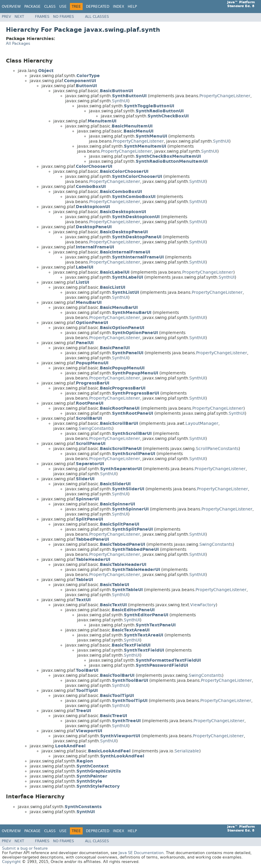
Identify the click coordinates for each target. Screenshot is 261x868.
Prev (6, 17)
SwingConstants (95, 429)
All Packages (18, 43)
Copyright (11, 862)
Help (132, 7)
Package (32, 7)
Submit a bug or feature (25, 848)
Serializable (187, 751)
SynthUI (120, 101)
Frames (42, 17)
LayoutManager (202, 423)
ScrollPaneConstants (217, 449)
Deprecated (98, 7)
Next (19, 17)
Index (119, 7)
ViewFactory (203, 605)
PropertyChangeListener (225, 96)
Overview (11, 7)
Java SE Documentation (141, 853)
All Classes (97, 17)
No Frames (64, 17)
